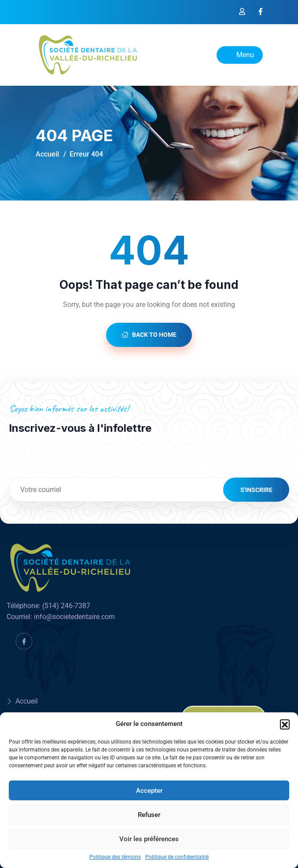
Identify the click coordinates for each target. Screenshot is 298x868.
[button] (285, 724)
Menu (240, 55)
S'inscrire (256, 490)
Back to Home (149, 335)
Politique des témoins (115, 857)
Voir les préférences (149, 839)
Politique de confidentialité (177, 857)
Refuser (149, 815)
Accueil (47, 154)
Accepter (149, 791)
